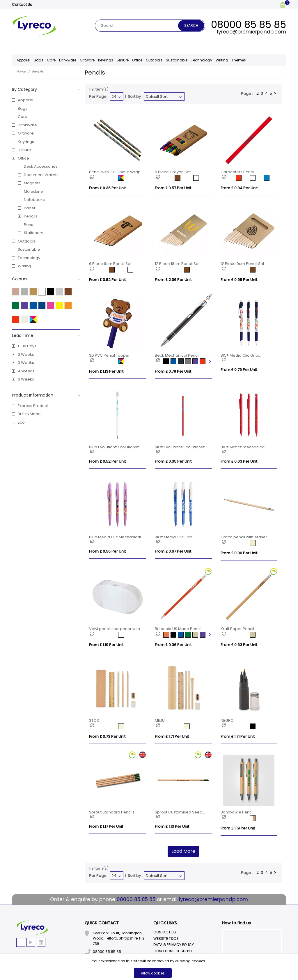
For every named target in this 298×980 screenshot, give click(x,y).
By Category (46, 89)
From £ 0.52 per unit (107, 461)
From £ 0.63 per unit (239, 461)
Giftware (26, 133)
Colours (46, 279)
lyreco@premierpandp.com (252, 32)
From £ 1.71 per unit (172, 736)
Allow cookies (153, 973)
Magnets (32, 183)
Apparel (25, 100)
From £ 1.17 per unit (106, 826)
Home (21, 71)
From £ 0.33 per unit (239, 645)
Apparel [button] (23, 60)
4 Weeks (26, 371)
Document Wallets (41, 175)
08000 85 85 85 (249, 24)
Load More (183, 851)
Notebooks (34, 200)
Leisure (24, 150)
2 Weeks (26, 354)
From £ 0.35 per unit (173, 461)
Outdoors (27, 241)
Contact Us (22, 5)
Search (191, 25)
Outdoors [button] (154, 60)
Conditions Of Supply (173, 951)
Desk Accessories (41, 166)
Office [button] (137, 60)
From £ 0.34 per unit (239, 188)
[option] (104, 178)
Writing (222, 60)
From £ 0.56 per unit (107, 551)
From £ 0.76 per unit (239, 370)
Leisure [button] (123, 60)
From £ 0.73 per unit (107, 736)
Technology (29, 258)
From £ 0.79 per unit (173, 371)
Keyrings (26, 142)
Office (23, 158)
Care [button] (51, 60)
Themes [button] (239, 60)
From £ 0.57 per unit (173, 188)
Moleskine (33, 191)
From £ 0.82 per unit (107, 280)
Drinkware (27, 125)
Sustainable (177, 60)
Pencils (31, 216)
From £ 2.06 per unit (173, 280)
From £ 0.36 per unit (107, 188)
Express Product (33, 406)
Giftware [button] (87, 60)
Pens (29, 225)
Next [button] (209, 361)
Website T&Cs (166, 939)
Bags (23, 108)
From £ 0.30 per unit (239, 553)
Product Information (46, 395)
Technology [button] (202, 60)
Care (23, 117)
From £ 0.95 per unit (239, 280)
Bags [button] (39, 60)
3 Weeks (26, 363)
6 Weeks (26, 379)
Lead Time (46, 335)
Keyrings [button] (106, 60)
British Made (29, 414)
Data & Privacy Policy (174, 945)
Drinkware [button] (68, 60)
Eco (21, 422)
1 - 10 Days (27, 346)
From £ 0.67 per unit (173, 551)
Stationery (33, 233)
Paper (30, 208)
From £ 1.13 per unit (106, 371)
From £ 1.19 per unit (106, 645)
